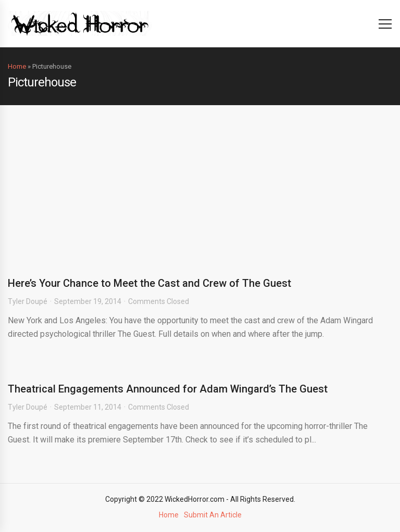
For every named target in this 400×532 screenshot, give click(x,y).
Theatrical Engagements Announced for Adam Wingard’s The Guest (168, 389)
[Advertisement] (200, 183)
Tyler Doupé (28, 301)
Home (17, 66)
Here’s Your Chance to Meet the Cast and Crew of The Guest (149, 283)
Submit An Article (213, 515)
